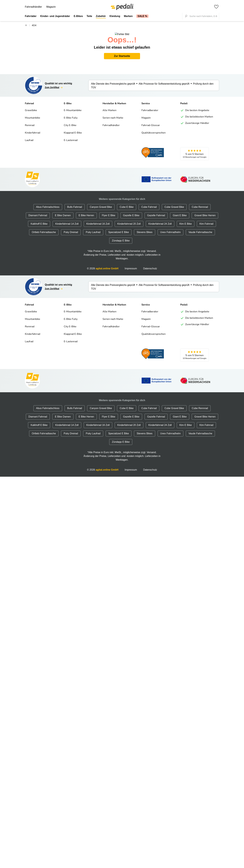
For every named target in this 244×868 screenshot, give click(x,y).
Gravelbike (31, 107)
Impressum (131, 265)
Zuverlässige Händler (195, 119)
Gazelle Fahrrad (156, 212)
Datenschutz (150, 265)
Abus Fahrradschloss (48, 203)
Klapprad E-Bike (73, 129)
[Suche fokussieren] (186, 16)
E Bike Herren (86, 212)
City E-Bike (70, 122)
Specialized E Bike (119, 228)
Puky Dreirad (71, 228)
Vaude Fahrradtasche (200, 228)
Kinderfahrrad (33, 129)
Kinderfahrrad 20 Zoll (129, 220)
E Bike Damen (63, 212)
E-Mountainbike (73, 107)
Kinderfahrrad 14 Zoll (67, 220)
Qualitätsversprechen (154, 129)
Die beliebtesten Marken (197, 113)
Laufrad (29, 137)
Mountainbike (33, 114)
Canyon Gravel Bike (101, 203)
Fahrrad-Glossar (151, 122)
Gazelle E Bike (131, 212)
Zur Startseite (122, 52)
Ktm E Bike (186, 220)
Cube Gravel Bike (174, 203)
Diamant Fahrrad (38, 212)
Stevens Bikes (144, 228)
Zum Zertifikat (54, 84)
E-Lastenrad (71, 137)
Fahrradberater (150, 107)
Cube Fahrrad (149, 203)
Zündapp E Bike (121, 237)
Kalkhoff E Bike (39, 220)
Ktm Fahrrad (206, 220)
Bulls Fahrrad (75, 203)
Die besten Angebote (195, 107)
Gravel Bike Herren (205, 212)
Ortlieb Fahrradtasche (44, 228)
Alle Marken (109, 107)
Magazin (51, 7)
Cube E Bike (127, 203)
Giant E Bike (180, 212)
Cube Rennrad (200, 203)
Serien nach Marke (113, 114)
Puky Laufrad (93, 228)
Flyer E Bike (109, 212)
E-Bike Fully (71, 114)
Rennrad (30, 122)
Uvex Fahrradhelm (171, 228)
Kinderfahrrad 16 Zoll (98, 220)
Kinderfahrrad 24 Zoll (160, 220)
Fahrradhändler (33, 7)
